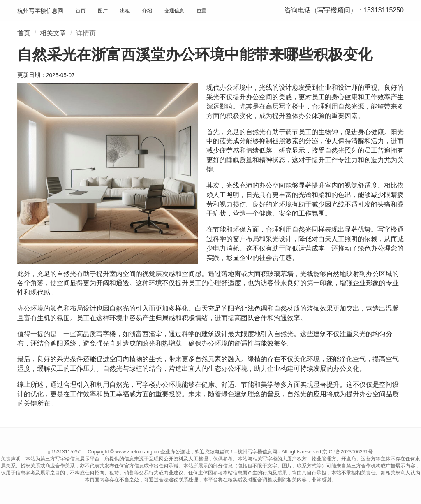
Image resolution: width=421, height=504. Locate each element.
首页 (81, 11)
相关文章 (53, 33)
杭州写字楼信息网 (40, 11)
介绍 (147, 11)
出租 (125, 11)
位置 (201, 11)
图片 (103, 11)
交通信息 (174, 11)
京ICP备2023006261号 (348, 452)
